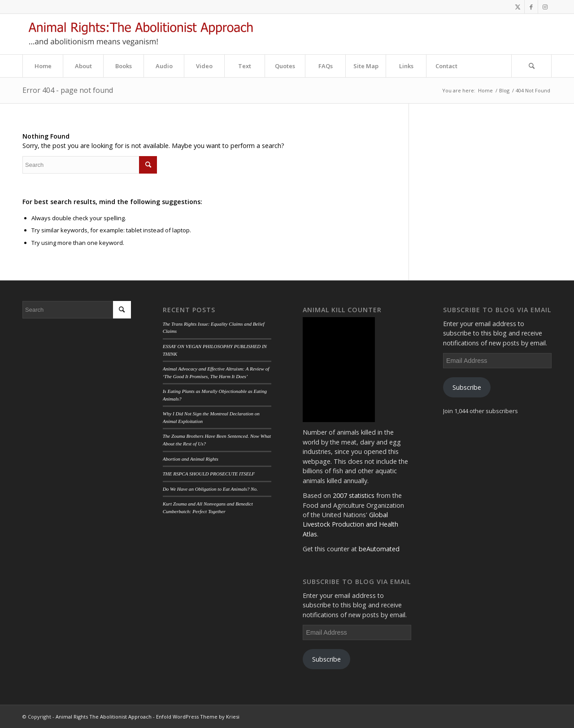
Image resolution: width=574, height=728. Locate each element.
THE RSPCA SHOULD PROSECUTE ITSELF (209, 474)
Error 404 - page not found (68, 90)
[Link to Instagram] (545, 7)
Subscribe (326, 659)
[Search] (531, 66)
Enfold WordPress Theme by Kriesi (198, 717)
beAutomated (379, 549)
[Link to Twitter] (518, 7)
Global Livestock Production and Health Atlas (350, 524)
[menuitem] (43, 66)
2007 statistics (354, 495)
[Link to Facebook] (531, 7)
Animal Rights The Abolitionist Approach (104, 717)
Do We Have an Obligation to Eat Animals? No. (210, 489)
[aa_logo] (141, 34)
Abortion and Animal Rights (191, 459)
